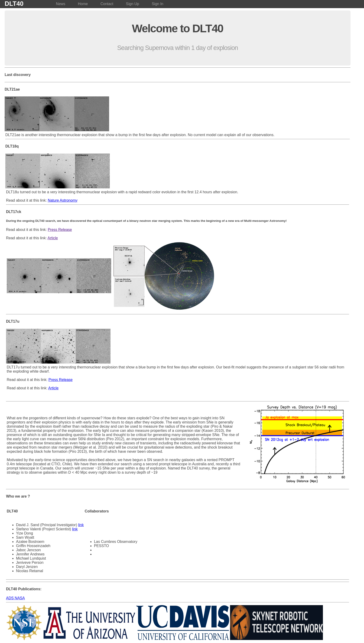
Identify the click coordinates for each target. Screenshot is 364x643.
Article (53, 238)
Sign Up (132, 4)
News (61, 4)
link (81, 525)
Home (83, 4)
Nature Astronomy (63, 200)
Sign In (158, 4)
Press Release (60, 230)
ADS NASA (15, 598)
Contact (107, 4)
